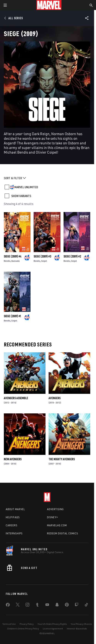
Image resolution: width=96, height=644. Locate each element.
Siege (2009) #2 (72, 256)
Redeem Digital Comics (63, 533)
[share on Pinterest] (67, 605)
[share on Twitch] (77, 605)
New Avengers (13, 459)
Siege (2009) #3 (42, 256)
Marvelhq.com (57, 525)
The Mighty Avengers (62, 459)
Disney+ (53, 517)
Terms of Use (9, 624)
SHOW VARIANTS (21, 196)
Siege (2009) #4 (13, 256)
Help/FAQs (13, 517)
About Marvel (15, 509)
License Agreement (53, 629)
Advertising (55, 509)
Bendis (7, 261)
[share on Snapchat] (57, 605)
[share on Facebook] (8, 606)
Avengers (55, 398)
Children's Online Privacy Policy (23, 629)
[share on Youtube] (47, 605)
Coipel (44, 261)
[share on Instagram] (27, 605)
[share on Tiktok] (86, 605)
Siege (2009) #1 (13, 316)
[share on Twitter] (18, 605)
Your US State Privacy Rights (52, 624)
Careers (12, 525)
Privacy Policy (27, 624)
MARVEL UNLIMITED (26, 187)
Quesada (15, 261)
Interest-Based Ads (77, 629)
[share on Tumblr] (37, 605)
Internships (14, 533)
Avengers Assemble (16, 398)
